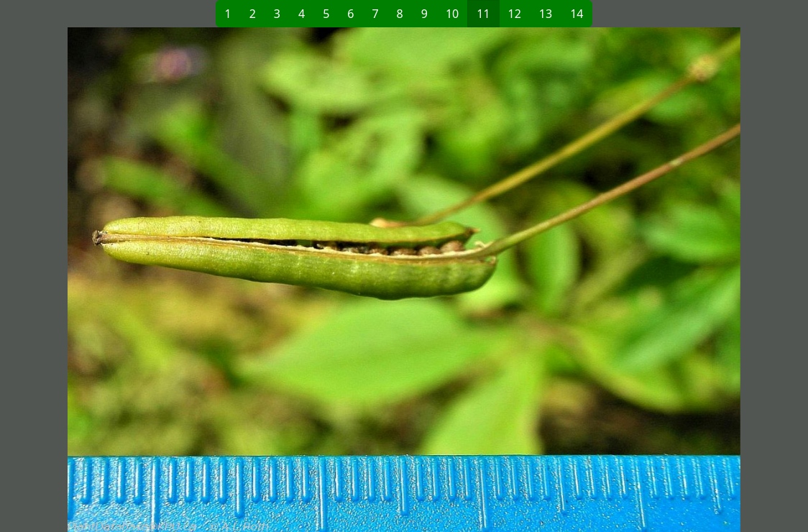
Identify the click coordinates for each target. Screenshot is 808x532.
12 (515, 14)
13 (546, 14)
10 (452, 14)
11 (483, 14)
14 (577, 14)
